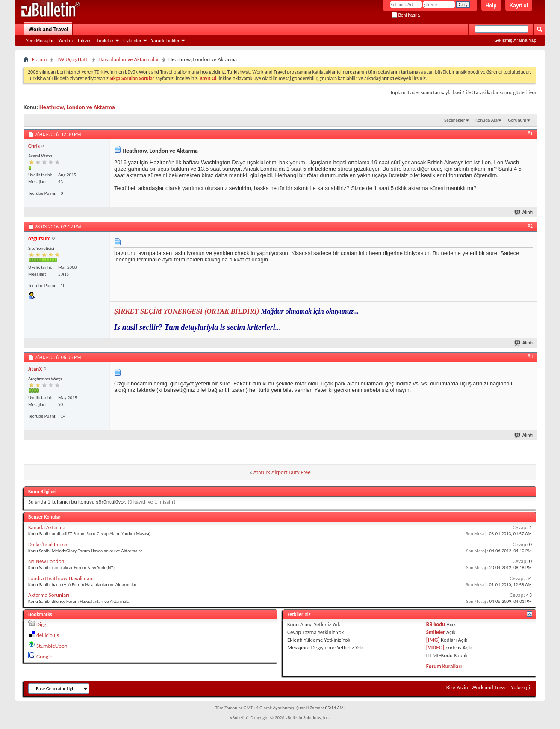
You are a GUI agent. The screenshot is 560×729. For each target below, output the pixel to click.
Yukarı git (522, 687)
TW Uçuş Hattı (72, 59)
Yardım (66, 41)
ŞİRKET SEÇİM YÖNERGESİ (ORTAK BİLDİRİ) (187, 311)
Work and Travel (48, 30)
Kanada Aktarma (47, 527)
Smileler (436, 632)
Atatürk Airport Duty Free (282, 472)
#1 (530, 133)
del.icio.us (48, 635)
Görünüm (517, 120)
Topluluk (105, 41)
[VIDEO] (435, 648)
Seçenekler (455, 120)
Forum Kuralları (444, 666)
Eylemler (132, 41)
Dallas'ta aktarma (48, 544)
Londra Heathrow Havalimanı (61, 578)
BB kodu (436, 624)
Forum (39, 59)
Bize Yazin (457, 687)
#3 (530, 356)
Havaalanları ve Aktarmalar (129, 59)
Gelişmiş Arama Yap (515, 40)
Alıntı (524, 212)
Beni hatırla (406, 15)
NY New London (46, 561)
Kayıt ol (519, 6)
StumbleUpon (52, 646)
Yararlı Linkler (165, 41)
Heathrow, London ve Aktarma (77, 107)
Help (491, 6)
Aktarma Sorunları (49, 595)
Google (44, 656)
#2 (530, 226)
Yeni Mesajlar (40, 41)
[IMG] (433, 640)
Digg (41, 624)
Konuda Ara (486, 120)
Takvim (84, 41)
